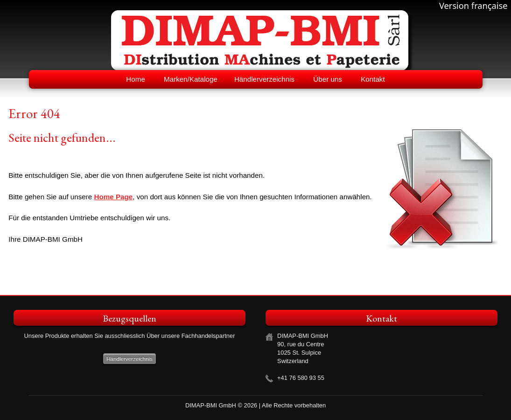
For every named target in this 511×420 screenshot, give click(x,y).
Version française (473, 6)
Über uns (328, 79)
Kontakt (373, 79)
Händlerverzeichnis (264, 79)
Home (136, 79)
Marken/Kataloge (191, 79)
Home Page (114, 197)
